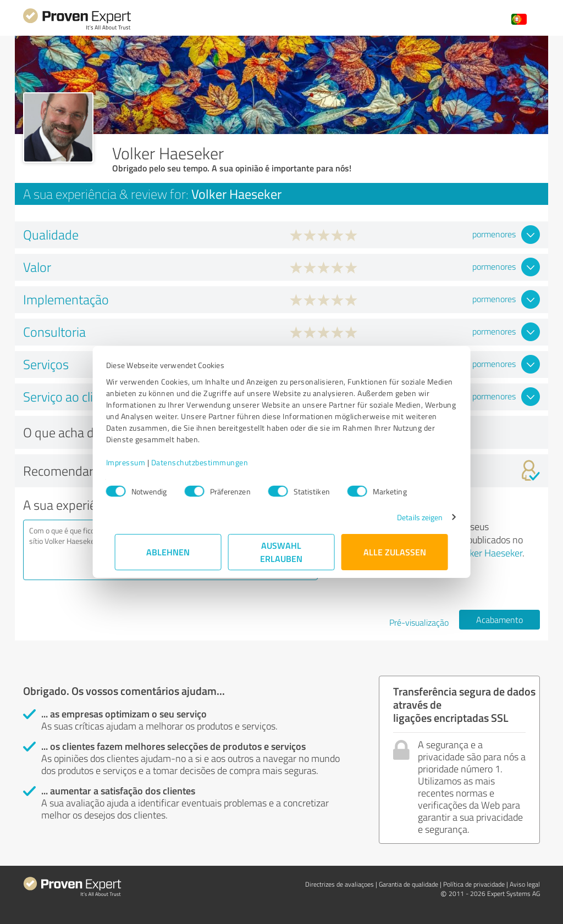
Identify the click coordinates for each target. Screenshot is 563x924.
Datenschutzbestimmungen (209, 462)
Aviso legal (525, 884)
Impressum (135, 462)
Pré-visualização (419, 622)
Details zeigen (411, 517)
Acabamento (499, 620)
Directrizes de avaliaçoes (340, 884)
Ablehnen (169, 552)
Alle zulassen (395, 552)
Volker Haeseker (490, 553)
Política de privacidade (474, 884)
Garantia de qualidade (409, 884)
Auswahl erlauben (282, 552)
